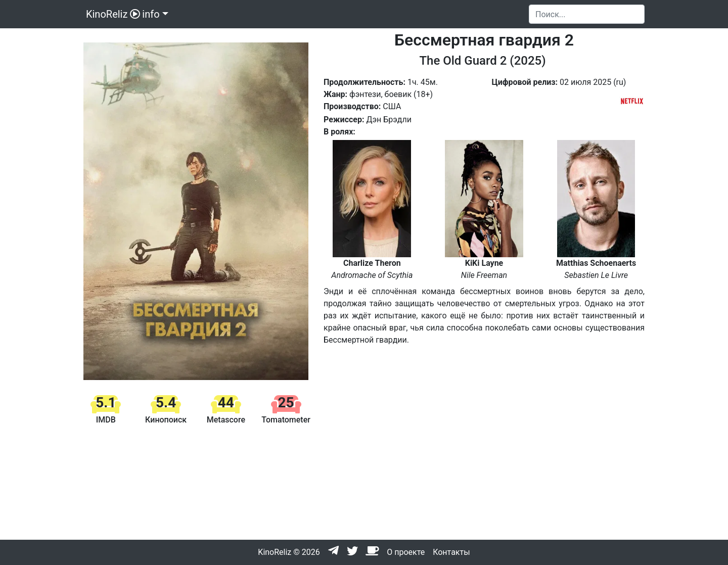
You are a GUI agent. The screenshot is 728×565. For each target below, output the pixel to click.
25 (286, 403)
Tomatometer (286, 420)
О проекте (406, 552)
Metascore (226, 420)
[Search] (587, 14)
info (151, 14)
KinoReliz (112, 14)
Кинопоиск (166, 420)
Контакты (451, 552)
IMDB (106, 420)
